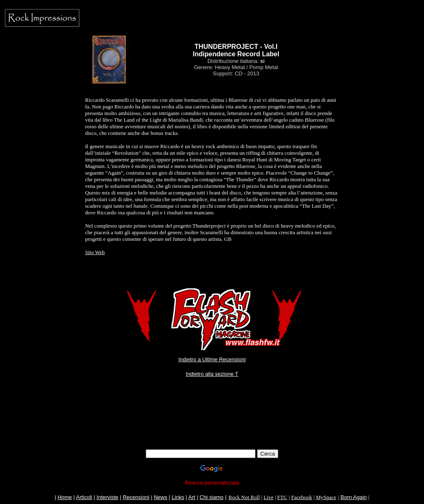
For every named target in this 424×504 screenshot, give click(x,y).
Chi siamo (212, 497)
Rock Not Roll (244, 497)
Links (178, 497)
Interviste (107, 497)
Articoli (84, 497)
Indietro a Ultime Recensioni (212, 359)
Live (269, 497)
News (160, 497)
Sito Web (95, 252)
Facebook (302, 497)
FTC (282, 497)
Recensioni (136, 497)
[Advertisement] (212, 431)
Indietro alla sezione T (212, 374)
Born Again (354, 497)
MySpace (326, 497)
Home (65, 497)
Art (192, 497)
